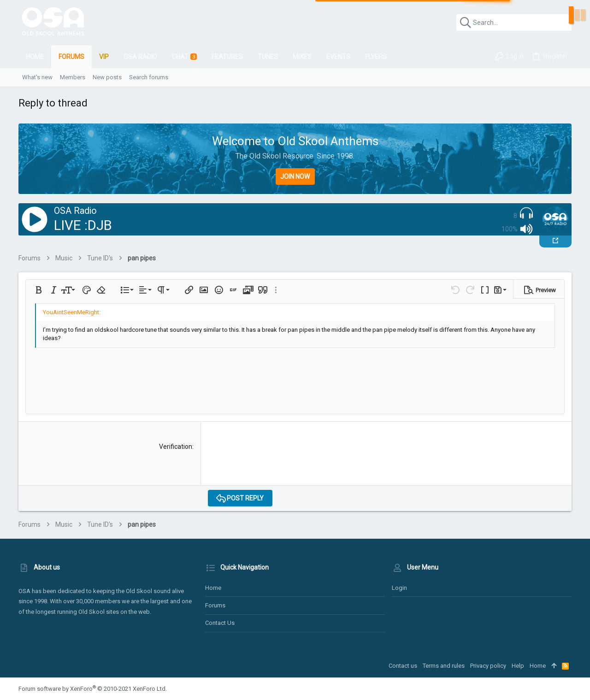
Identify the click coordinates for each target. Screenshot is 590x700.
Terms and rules (444, 666)
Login (399, 588)
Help (518, 666)
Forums (215, 605)
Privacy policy (488, 666)
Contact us (220, 623)
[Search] (514, 23)
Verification (176, 447)
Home (213, 588)
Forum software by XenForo (93, 689)
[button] (39, 290)
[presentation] (278, 460)
